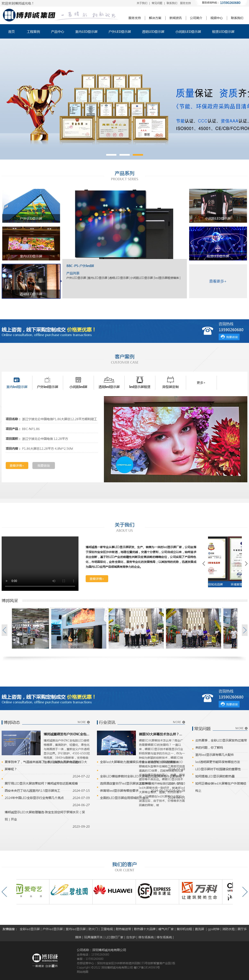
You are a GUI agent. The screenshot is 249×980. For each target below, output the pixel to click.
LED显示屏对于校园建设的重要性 (218, 769)
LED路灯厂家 (114, 937)
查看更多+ (218, 281)
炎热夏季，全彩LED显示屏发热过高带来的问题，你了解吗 (221, 744)
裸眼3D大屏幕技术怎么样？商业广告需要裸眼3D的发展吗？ (162, 734)
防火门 (93, 929)
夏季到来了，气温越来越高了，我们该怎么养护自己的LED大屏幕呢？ (46, 765)
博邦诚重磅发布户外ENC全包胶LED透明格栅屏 (67, 734)
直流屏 (200, 929)
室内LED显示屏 (86, 31)
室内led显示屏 (76, 929)
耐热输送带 (123, 929)
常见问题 (157, 3)
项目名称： (13, 419)
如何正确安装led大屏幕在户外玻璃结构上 (221, 787)
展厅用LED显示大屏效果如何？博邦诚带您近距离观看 (41, 783)
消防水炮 (229, 929)
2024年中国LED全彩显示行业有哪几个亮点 (34, 798)
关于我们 (142, 3)
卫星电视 (107, 929)
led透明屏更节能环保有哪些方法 (218, 762)
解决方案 (155, 18)
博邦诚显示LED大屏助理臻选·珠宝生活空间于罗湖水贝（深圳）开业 (45, 816)
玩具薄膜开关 (93, 937)
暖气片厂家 (166, 929)
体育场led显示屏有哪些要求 (119, 791)
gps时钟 (214, 929)
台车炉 (131, 937)
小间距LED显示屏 (188, 31)
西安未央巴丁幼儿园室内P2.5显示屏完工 (32, 791)
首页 (11, 31)
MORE (82, 722)
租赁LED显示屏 (223, 31)
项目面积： (13, 439)
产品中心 (58, 31)
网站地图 (83, 972)
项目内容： (13, 448)
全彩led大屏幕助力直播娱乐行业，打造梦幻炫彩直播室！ (139, 762)
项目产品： (13, 429)
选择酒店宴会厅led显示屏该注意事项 (125, 783)
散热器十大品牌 (145, 929)
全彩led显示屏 (30, 929)
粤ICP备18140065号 (147, 967)
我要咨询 (232, 337)
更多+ (201, 383)
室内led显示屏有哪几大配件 (215, 755)
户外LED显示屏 (120, 31)
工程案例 (33, 31)
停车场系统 (146, 937)
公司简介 (196, 18)
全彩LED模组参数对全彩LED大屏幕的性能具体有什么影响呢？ (142, 776)
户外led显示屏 (53, 929)
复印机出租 (184, 929)
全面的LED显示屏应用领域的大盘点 (124, 798)
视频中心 (217, 18)
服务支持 (185, 3)
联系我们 (172, 3)
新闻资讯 (176, 18)
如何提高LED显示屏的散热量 (215, 776)
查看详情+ (17, 465)
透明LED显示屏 (153, 31)
